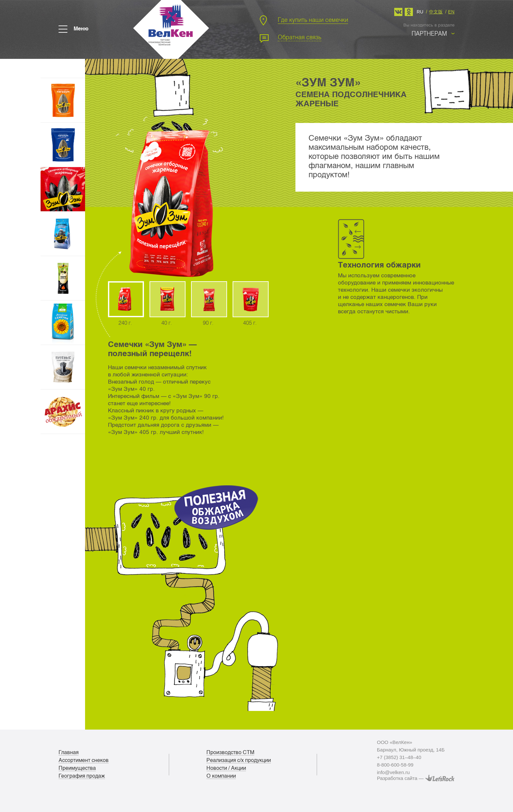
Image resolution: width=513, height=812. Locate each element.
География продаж (82, 776)
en (451, 12)
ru (420, 12)
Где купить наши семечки (313, 20)
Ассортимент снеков (84, 760)
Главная (69, 752)
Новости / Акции (226, 768)
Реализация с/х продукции (239, 760)
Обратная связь (300, 37)
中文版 (436, 12)
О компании (221, 776)
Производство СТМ (230, 752)
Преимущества (77, 768)
